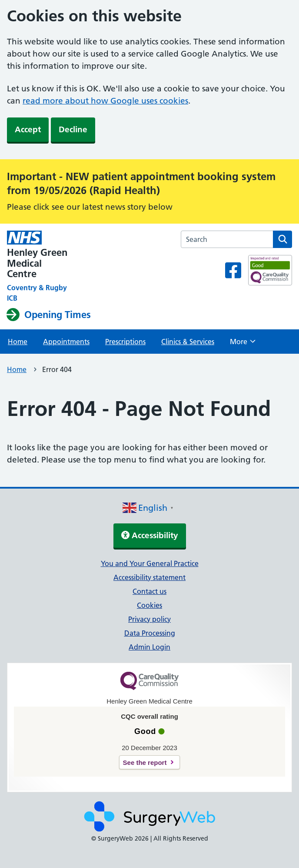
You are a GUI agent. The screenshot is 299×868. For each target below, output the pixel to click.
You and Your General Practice (150, 563)
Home (18, 342)
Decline (73, 129)
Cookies (149, 605)
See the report (145, 762)
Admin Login (149, 647)
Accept (28, 129)
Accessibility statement (149, 577)
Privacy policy (149, 619)
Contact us (149, 591)
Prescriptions (125, 342)
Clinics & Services (188, 342)
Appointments (66, 342)
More (243, 344)
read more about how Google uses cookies (105, 101)
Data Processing (150, 633)
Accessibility (150, 535)
